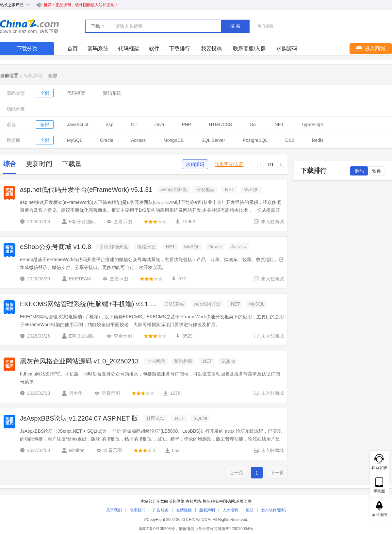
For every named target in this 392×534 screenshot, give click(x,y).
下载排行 (180, 49)
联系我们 (138, 510)
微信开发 (146, 247)
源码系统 (98, 49)
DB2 (290, 140)
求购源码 (195, 164)
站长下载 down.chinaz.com (29, 26)
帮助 (250, 510)
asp (110, 125)
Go (253, 125)
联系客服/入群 (229, 164)
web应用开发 (174, 190)
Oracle (107, 140)
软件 (154, 49)
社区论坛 (155, 418)
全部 (45, 93)
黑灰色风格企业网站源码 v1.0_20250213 (79, 361)
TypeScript (312, 125)
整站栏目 (183, 361)
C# (134, 125)
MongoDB (173, 140)
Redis (318, 140)
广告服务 (161, 510)
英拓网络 (177, 501)
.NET (279, 125)
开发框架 (205, 190)
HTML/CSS (220, 125)
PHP (186, 125)
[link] (53, 75)
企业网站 (156, 361)
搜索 (236, 26)
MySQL (75, 140)
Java (159, 125)
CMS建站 (175, 304)
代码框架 (129, 49)
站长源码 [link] (33, 75)
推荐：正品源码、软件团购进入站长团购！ (81, 5)
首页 (73, 49)
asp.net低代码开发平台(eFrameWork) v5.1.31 (86, 190)
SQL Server (213, 140)
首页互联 (244, 501)
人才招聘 (230, 510)
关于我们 (114, 510)
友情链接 (184, 510)
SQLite (228, 361)
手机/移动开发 (114, 247)
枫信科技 (210, 501)
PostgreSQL (255, 140)
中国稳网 (227, 501)
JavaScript (78, 125)
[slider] (155, 222)
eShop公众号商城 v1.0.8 (56, 247)
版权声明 (207, 510)
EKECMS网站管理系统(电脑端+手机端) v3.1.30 (89, 304)
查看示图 (119, 222)
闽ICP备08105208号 (157, 529)
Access (138, 140)
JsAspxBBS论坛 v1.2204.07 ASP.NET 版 (79, 418)
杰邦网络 (193, 501)
